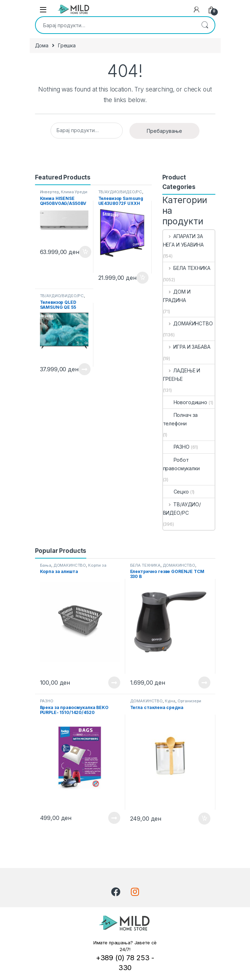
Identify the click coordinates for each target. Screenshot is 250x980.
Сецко (176, 492)
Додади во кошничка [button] (85, 252)
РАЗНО (176, 447)
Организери (190, 701)
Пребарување (205, 25)
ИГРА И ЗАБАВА (187, 347)
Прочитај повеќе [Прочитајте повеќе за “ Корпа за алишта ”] (114, 683)
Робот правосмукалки (181, 464)
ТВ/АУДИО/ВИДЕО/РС (120, 192)
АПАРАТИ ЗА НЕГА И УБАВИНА (183, 240)
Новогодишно (185, 402)
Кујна (170, 701)
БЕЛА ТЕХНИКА (187, 268)
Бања (46, 565)
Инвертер (50, 192)
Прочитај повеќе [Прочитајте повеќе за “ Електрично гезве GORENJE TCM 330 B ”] (204, 683)
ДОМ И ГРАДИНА (177, 296)
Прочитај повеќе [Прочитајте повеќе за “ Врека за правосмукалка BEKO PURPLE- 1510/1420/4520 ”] (114, 818)
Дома (42, 45)
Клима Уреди (74, 192)
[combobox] (115, 25)
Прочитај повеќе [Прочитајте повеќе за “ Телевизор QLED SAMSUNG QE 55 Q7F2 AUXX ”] (85, 369)
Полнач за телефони (181, 419)
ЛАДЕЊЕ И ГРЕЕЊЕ (182, 375)
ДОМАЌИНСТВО (188, 323)
